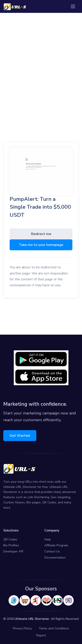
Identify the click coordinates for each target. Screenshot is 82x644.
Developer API (13, 551)
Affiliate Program (56, 545)
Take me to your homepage (41, 245)
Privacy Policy (22, 628)
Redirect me (41, 234)
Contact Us (52, 551)
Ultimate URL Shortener (32, 619)
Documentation (55, 558)
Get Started (20, 436)
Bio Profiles (11, 545)
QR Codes (10, 539)
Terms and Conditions (54, 628)
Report (41, 635)
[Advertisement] (41, 64)
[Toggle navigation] (73, 6)
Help (48, 539)
